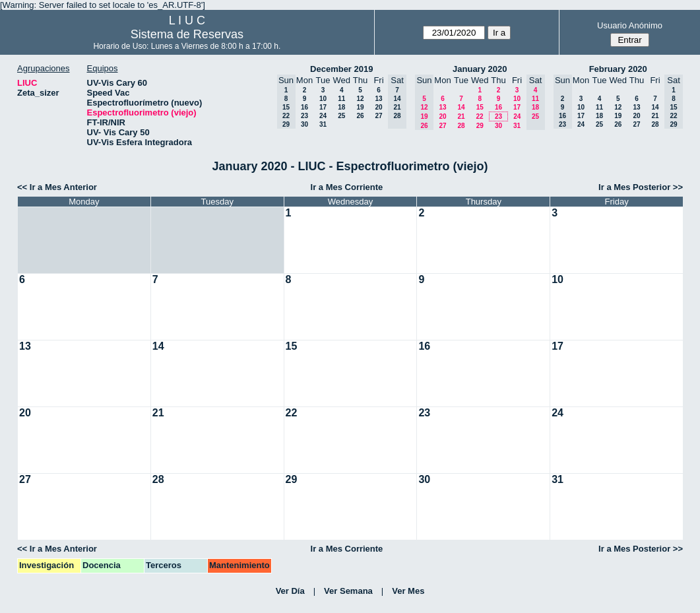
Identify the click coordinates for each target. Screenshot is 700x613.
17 (323, 107)
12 (360, 99)
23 (304, 116)
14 (461, 107)
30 (304, 124)
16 (304, 107)
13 (378, 99)
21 (461, 116)
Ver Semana (348, 591)
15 (480, 107)
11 (341, 99)
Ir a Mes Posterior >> (641, 187)
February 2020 (618, 69)
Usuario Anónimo (630, 25)
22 (479, 116)
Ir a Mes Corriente (347, 187)
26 (360, 116)
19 (360, 107)
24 (323, 116)
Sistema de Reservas (187, 34)
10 (323, 99)
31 (323, 124)
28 (461, 126)
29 (480, 126)
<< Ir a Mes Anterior (57, 187)
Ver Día (290, 591)
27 (378, 116)
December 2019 (341, 69)
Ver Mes (408, 591)
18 (341, 107)
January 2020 (480, 69)
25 (341, 116)
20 (378, 107)
